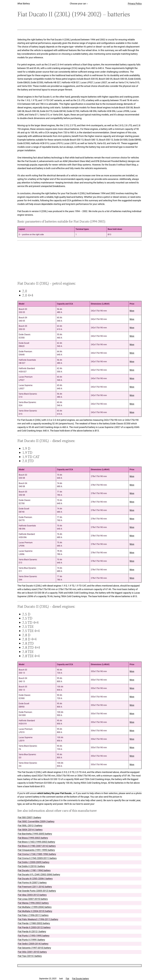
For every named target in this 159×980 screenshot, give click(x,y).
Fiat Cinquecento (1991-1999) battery (36, 850)
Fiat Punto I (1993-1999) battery (34, 936)
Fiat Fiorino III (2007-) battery (32, 883)
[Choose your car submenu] (87, 4)
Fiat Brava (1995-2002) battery (33, 838)
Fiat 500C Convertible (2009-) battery (36, 821)
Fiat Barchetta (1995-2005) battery (35, 834)
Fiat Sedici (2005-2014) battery (33, 944)
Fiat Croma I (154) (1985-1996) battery (37, 854)
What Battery (24, 4)
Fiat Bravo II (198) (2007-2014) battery (37, 846)
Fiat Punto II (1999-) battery (31, 940)
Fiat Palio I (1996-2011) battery (33, 915)
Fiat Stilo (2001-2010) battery (32, 952)
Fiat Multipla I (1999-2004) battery (35, 907)
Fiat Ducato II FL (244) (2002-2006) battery (39, 874)
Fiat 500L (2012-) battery (30, 826)
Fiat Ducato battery (80, 979)
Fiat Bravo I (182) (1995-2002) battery (36, 842)
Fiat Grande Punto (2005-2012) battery (37, 891)
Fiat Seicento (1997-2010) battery (34, 948)
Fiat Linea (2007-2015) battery (33, 899)
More (132, 311)
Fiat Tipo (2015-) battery (30, 956)
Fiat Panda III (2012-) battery (32, 931)
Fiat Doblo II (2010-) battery (31, 866)
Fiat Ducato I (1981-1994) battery (34, 870)
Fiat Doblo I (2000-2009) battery (34, 862)
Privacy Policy (135, 4)
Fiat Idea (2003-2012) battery (32, 895)
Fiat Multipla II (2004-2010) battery (35, 911)
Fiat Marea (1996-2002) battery (33, 903)
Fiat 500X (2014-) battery (30, 830)
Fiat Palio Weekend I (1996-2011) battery (38, 919)
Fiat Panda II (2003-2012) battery (34, 927)
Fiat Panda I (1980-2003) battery (34, 923)
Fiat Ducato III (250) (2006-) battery (35, 879)
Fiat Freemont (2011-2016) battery (35, 887)
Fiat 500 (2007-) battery (29, 817)
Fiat (68, 979)
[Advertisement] (79, 261)
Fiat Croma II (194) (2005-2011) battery (37, 858)
